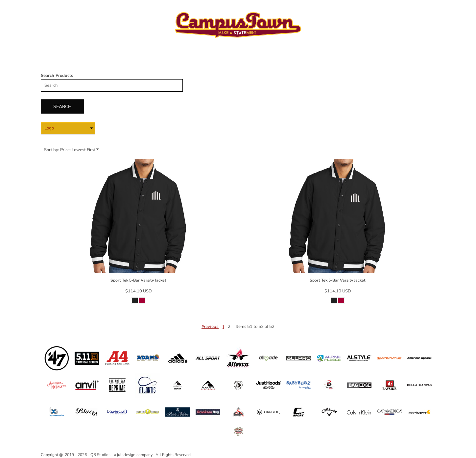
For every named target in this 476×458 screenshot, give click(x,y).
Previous (210, 326)
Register (422, 9)
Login (399, 9)
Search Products (57, 76)
